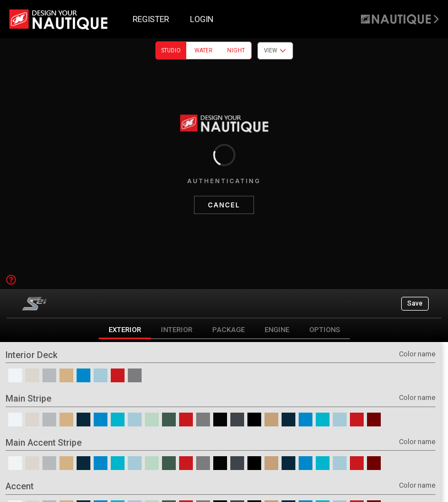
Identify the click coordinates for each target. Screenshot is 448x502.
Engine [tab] (277, 330)
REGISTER (151, 19)
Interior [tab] (177, 330)
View (275, 51)
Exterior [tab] (125, 330)
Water (203, 50)
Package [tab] (228, 330)
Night (236, 50)
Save (415, 303)
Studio (171, 50)
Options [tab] (325, 330)
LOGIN (202, 19)
